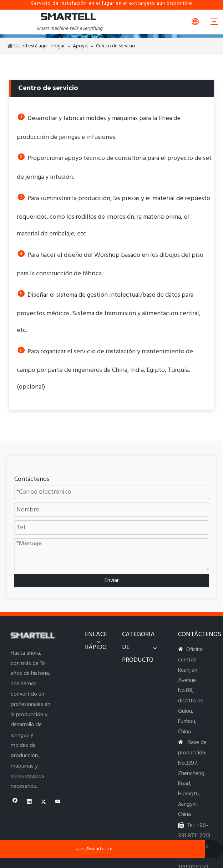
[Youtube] (58, 802)
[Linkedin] (29, 802)
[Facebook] (15, 802)
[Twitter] (44, 802)
